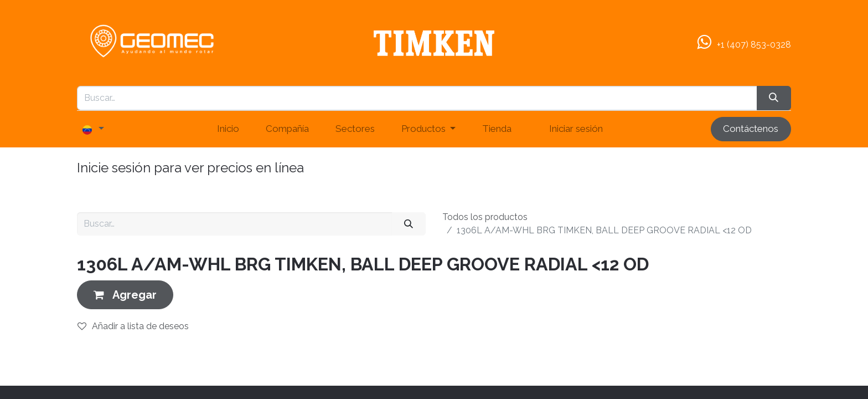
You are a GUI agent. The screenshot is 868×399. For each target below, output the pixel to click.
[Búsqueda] (774, 98)
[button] (125, 295)
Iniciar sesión (576, 129)
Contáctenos (751, 129)
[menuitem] (228, 129)
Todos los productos (485, 217)
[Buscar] (409, 224)
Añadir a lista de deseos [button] (133, 326)
